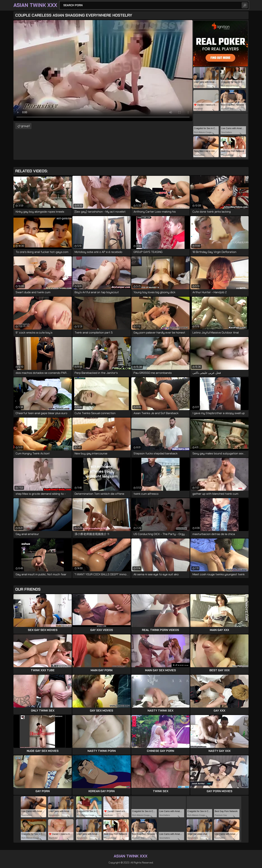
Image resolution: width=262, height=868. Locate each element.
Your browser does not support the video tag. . (103, 71)
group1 (25, 126)
